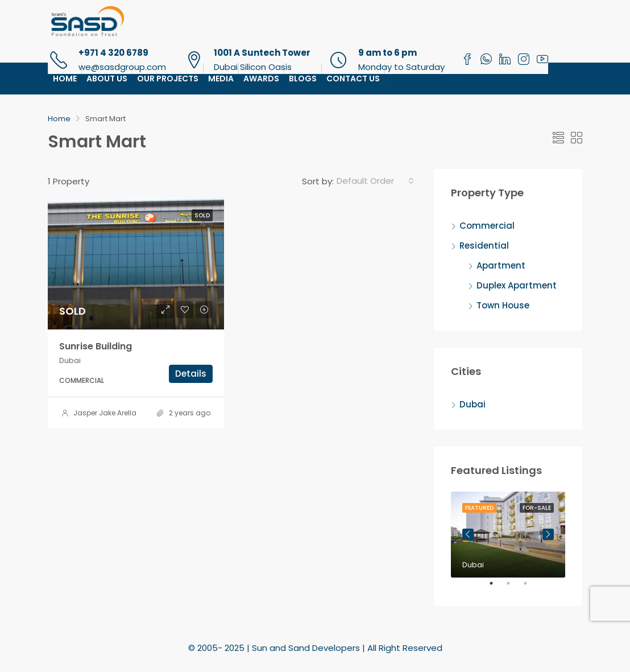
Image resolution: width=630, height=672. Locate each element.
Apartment (501, 265)
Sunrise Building (96, 346)
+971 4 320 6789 (113, 53)
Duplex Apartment (517, 285)
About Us (107, 79)
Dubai (472, 404)
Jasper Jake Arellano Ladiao (123, 413)
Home (65, 79)
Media (221, 79)
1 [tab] (497, 588)
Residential (484, 246)
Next (548, 534)
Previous (468, 534)
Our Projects (168, 79)
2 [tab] (514, 588)
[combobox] (375, 181)
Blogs (303, 79)
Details (191, 374)
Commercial (487, 226)
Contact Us (353, 79)
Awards (261, 79)
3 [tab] (531, 588)
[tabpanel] (508, 535)
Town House (503, 305)
